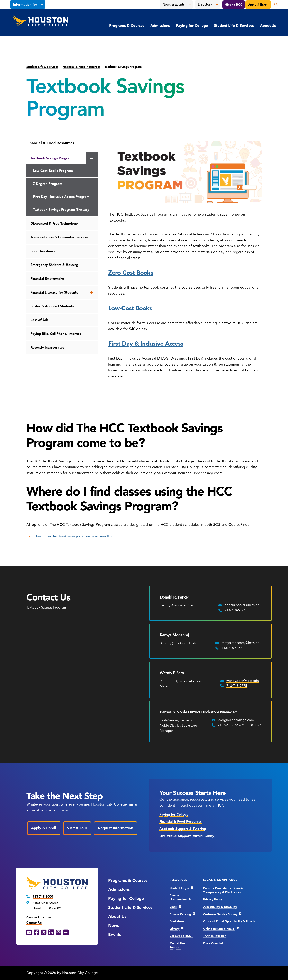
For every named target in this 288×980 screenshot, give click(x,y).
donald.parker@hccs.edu (243, 605)
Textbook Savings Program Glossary (61, 210)
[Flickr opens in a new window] (66, 933)
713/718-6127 (235, 610)
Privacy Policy (213, 900)
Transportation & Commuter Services (59, 237)
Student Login (179, 888)
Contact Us (34, 923)
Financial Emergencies (47, 279)
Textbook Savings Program (51, 158)
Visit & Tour (77, 828)
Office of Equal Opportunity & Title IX (229, 921)
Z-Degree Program (48, 184)
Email (173, 907)
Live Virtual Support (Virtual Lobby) (187, 836)
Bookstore (177, 921)
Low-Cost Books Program (53, 171)
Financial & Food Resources (81, 67)
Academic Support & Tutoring (183, 829)
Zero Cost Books (131, 273)
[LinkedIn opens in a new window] (51, 933)
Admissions (160, 26)
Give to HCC (234, 5)
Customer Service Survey (220, 914)
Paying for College (192, 26)
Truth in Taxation (215, 936)
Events (115, 934)
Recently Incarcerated (48, 348)
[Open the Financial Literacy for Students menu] (92, 293)
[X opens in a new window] (44, 933)
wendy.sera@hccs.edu (243, 681)
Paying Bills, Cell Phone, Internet (56, 334)
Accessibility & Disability (220, 907)
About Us (268, 26)
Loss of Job (39, 320)
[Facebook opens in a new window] (36, 933)
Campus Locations (39, 917)
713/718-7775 (237, 686)
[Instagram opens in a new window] (59, 933)
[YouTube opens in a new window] (29, 933)
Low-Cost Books (130, 308)
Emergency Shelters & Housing (54, 265)
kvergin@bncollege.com (236, 720)
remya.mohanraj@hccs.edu (241, 643)
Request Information (116, 828)
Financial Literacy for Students (54, 293)
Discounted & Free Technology (54, 224)
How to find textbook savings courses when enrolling (74, 536)
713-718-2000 (43, 897)
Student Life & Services (234, 26)
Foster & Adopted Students (52, 306)
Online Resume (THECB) (219, 929)
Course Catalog (180, 914)
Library (175, 929)
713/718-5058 (232, 648)
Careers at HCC (181, 936)
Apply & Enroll (258, 5)
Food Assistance (43, 251)
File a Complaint (214, 943)
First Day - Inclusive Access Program (61, 197)
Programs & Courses (127, 26)
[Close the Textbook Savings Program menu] (92, 159)
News (114, 925)
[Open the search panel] (274, 5)
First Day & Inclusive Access (146, 344)
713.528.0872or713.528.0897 (240, 725)
